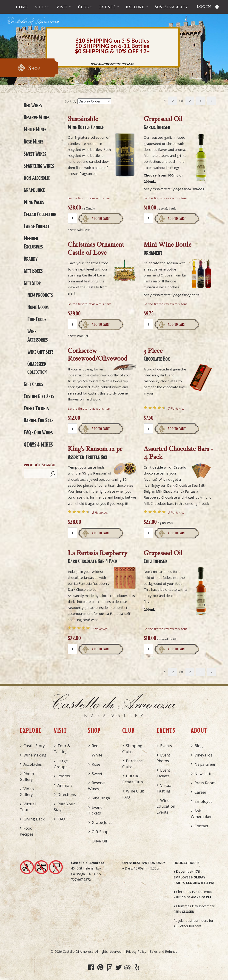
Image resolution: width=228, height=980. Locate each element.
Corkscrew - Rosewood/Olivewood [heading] (97, 354)
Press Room (205, 783)
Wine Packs (34, 202)
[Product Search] (41, 473)
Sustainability (171, 7)
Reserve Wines (37, 117)
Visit (62, 7)
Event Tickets (36, 408)
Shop (40, 7)
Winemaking (35, 755)
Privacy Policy (136, 951)
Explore (135, 7)
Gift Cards (33, 384)
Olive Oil (99, 841)
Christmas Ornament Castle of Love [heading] (96, 248)
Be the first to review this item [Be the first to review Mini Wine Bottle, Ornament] (165, 304)
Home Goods (38, 307)
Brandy (31, 259)
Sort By (71, 101)
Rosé (96, 764)
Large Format (37, 226)
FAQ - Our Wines (38, 432)
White (97, 755)
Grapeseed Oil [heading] (163, 122)
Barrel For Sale (38, 420)
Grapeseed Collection (37, 368)
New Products (40, 295)
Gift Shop (32, 283)
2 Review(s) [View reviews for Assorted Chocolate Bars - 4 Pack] (176, 513)
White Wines (35, 129)
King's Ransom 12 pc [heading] (95, 452)
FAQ (61, 819)
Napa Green (205, 764)
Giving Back (34, 819)
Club (83, 7)
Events (107, 7)
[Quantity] (73, 218)
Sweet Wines (35, 154)
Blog (199, 746)
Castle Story (34, 746)
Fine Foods (37, 319)
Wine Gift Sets (40, 352)
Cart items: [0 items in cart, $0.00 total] (217, 7)
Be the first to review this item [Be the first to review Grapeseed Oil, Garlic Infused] (165, 198)
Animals (65, 785)
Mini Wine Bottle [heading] (168, 248)
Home (22, 7)
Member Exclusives (33, 242)
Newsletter (204, 774)
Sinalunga (101, 798)
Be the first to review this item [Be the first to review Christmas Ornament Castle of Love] (90, 304)
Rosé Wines (33, 141)
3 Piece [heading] (157, 354)
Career (200, 792)
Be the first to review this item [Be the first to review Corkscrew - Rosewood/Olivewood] (90, 409)
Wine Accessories (37, 335)
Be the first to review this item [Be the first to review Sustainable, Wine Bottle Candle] (90, 198)
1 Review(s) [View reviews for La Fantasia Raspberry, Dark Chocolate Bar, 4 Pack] (100, 629)
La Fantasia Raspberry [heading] (98, 556)
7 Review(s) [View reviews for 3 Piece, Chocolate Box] (176, 409)
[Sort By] (94, 101)
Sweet (97, 774)
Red (95, 746)
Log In (204, 6)
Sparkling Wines (39, 166)
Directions (67, 794)
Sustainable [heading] (86, 122)
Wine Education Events (166, 806)
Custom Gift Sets (39, 396)
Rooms (64, 776)
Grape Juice (34, 190)
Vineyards (204, 755)
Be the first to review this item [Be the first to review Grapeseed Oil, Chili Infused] (165, 629)
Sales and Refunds (164, 951)
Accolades (33, 764)
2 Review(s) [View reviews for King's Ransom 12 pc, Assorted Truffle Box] (100, 513)
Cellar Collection (40, 214)
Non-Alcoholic (37, 178)
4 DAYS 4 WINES (38, 444)
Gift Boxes (33, 271)
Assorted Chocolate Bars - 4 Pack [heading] (178, 453)
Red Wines (33, 105)
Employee (204, 801)
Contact (201, 826)
